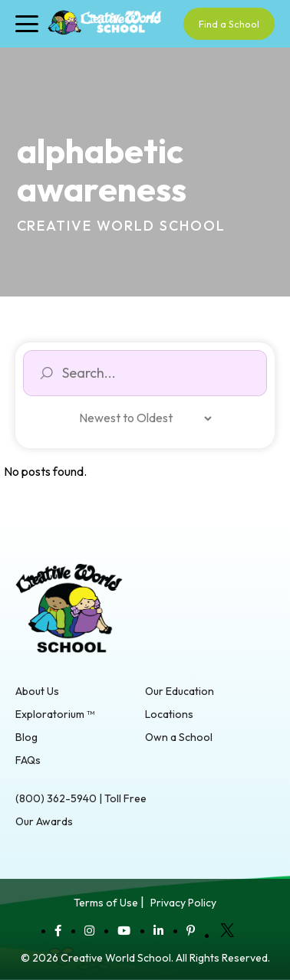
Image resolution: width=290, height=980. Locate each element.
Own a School (179, 737)
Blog (26, 737)
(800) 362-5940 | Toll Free (81, 798)
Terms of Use (106, 903)
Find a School (229, 24)
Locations (169, 714)
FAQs (28, 760)
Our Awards (44, 821)
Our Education (180, 691)
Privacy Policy (183, 903)
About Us (37, 691)
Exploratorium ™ (55, 714)
